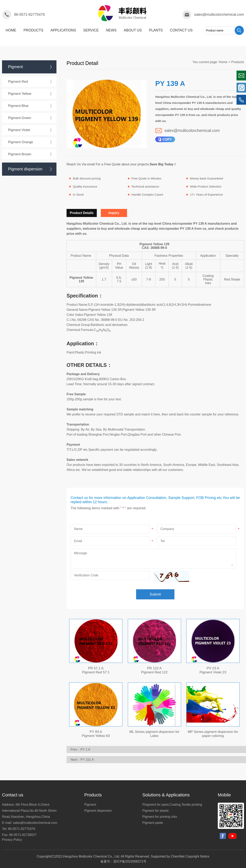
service (91, 30)
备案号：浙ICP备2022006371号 (123, 861)
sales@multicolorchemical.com (219, 15)
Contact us (181, 30)
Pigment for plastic (156, 811)
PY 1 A (85, 750)
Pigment (15, 67)
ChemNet (178, 856)
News (111, 30)
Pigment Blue (18, 106)
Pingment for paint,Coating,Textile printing (172, 805)
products (33, 30)
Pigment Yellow (20, 94)
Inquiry (114, 213)
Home (11, 30)
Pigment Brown (20, 154)
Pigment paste (153, 823)
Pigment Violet (19, 130)
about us (133, 30)
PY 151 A (87, 760)
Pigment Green (20, 118)
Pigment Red (18, 82)
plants (156, 30)
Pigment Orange (21, 142)
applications (63, 30)
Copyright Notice (197, 856)
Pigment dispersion (25, 169)
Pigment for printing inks (160, 817)
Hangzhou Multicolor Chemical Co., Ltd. (92, 856)
